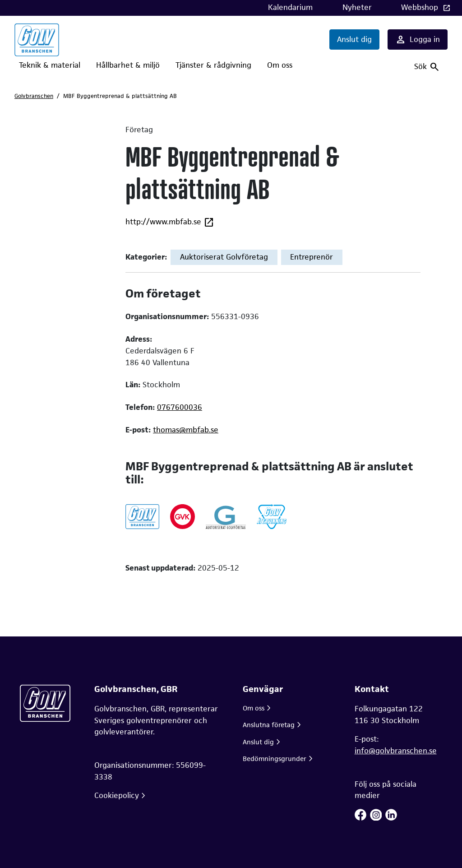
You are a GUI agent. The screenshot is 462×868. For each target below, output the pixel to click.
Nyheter (357, 7)
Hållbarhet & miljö (128, 65)
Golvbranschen (34, 96)
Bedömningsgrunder (275, 759)
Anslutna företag (269, 725)
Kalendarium (290, 7)
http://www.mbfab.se (170, 222)
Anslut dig (354, 39)
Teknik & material (50, 65)
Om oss (280, 65)
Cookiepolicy (117, 795)
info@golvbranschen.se (396, 751)
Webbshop (421, 7)
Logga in (418, 40)
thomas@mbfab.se (186, 430)
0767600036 (180, 407)
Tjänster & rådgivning (213, 65)
